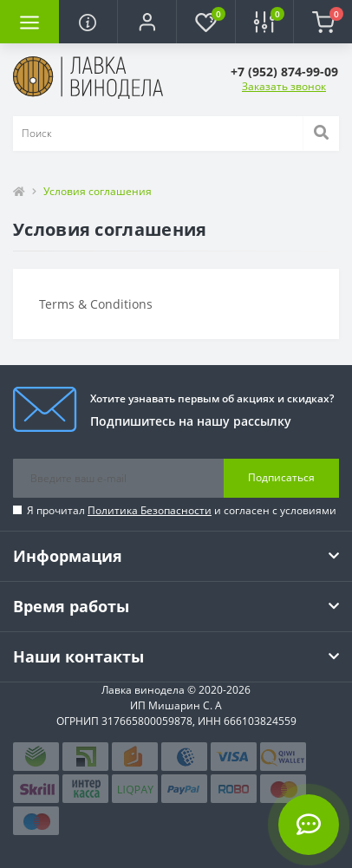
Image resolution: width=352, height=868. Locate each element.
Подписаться (281, 477)
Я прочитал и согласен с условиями (182, 510)
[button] (147, 22)
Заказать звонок (284, 86)
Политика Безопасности (150, 510)
